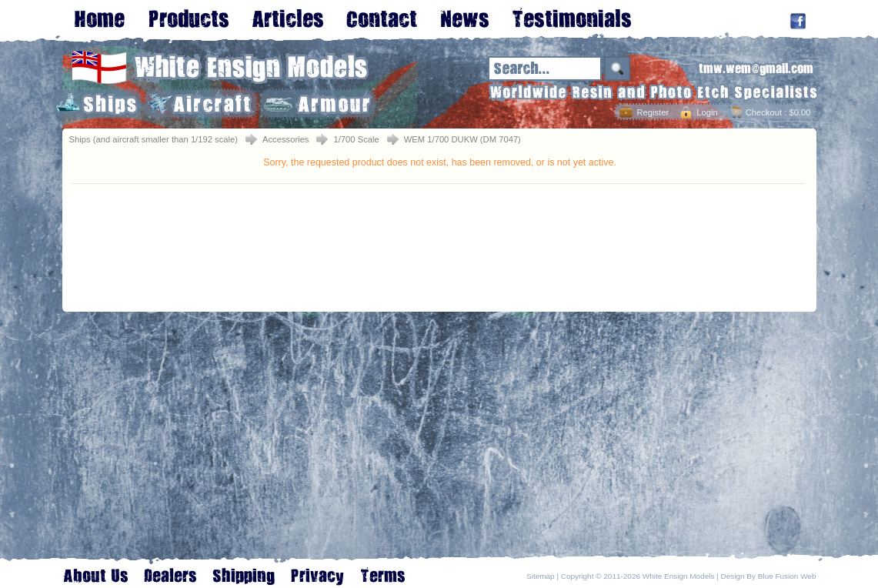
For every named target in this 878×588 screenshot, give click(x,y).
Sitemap (541, 576)
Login (707, 112)
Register (653, 112)
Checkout (764, 112)
